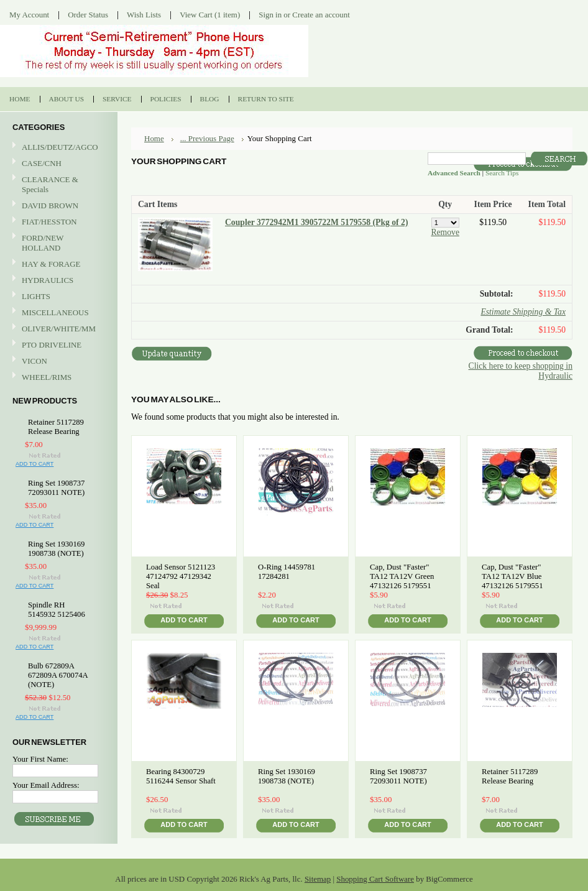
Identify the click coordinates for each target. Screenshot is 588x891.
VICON (57, 362)
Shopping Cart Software (375, 879)
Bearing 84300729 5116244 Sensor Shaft (181, 776)
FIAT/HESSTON (57, 222)
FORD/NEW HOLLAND (57, 243)
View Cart (210, 15)
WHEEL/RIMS (47, 377)
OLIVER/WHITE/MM (57, 329)
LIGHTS (36, 296)
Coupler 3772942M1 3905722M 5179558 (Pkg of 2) (316, 222)
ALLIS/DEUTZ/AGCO (57, 148)
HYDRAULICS (57, 281)
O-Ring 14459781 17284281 (287, 572)
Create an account (321, 15)
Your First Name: (40, 759)
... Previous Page (207, 138)
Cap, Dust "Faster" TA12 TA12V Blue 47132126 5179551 (512, 576)
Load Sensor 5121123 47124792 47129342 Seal (181, 576)
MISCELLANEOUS (57, 313)
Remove (445, 232)
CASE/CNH (57, 164)
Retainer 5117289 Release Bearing (56, 427)
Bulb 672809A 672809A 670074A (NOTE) (58, 675)
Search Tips (502, 173)
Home (154, 138)
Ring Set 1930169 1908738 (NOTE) (56, 549)
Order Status (88, 15)
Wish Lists (144, 15)
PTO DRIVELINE (57, 345)
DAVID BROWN (57, 206)
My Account (29, 15)
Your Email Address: (46, 785)
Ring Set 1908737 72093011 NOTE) (56, 488)
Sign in (270, 15)
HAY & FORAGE (57, 265)
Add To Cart (34, 464)
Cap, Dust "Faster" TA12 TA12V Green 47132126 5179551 (402, 576)
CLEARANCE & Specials (50, 184)
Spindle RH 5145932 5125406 (57, 610)
